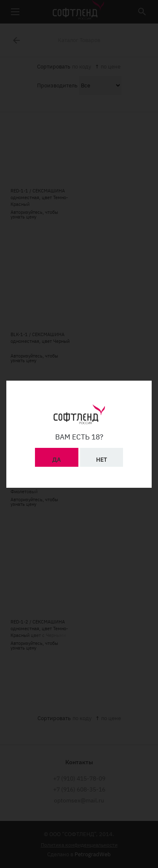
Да (56, 457)
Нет (102, 457)
